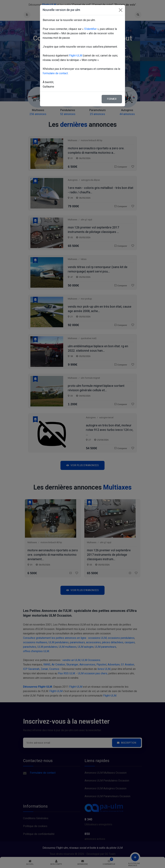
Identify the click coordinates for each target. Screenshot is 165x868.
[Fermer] (121, 10)
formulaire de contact (55, 73)
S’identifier (90, 29)
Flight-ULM (76, 56)
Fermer (112, 99)
